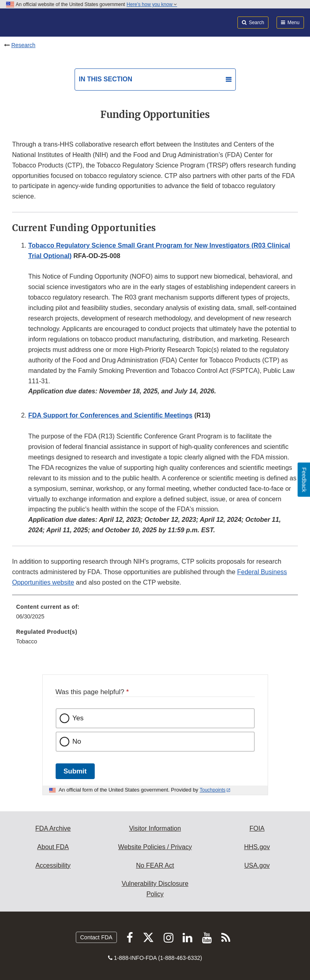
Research (23, 45)
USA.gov (257, 865)
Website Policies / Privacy (155, 847)
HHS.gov (257, 847)
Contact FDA (96, 937)
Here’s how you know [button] (152, 4)
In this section (106, 79)
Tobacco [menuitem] (27, 641)
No (77, 741)
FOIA (257, 828)
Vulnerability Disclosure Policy (155, 889)
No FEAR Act (155, 865)
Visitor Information (155, 828)
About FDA (53, 847)
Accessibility (53, 865)
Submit (75, 771)
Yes (78, 718)
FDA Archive (53, 828)
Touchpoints (212, 790)
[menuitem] (155, 614)
